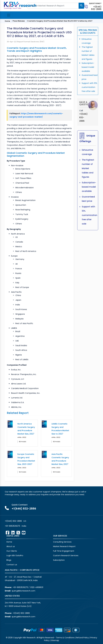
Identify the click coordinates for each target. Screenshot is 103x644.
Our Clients (12, 551)
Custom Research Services (66, 555)
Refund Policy (82, 638)
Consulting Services (62, 542)
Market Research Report (64, 546)
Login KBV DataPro (15, 555)
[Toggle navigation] (9, 15)
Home (7, 21)
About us (11, 546)
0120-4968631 (37, 587)
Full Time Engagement (64, 551)
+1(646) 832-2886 (96, 8)
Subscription (59, 560)
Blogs (9, 560)
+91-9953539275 (12, 526)
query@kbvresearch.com (23, 591)
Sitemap (55, 640)
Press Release (19, 21)
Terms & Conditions (65, 638)
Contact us (12, 565)
